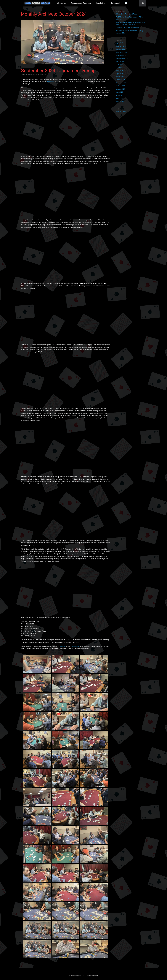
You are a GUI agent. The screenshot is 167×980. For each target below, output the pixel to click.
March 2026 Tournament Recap (127, 14)
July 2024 (120, 92)
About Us (62, 3)
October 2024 (121, 86)
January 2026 (121, 49)
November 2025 (122, 52)
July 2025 (120, 64)
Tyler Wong (50, 81)
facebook (63, 646)
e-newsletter (75, 646)
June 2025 (120, 67)
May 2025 (120, 71)
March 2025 (120, 77)
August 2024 (121, 89)
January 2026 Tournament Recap (127, 28)
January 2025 (121, 80)
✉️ (126, 3)
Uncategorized (121, 111)
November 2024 (122, 83)
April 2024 (120, 98)
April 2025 (120, 74)
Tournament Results (81, 3)
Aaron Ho (43, 75)
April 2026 (120, 43)
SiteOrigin (95, 975)
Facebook (116, 3)
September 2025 (122, 58)
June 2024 (120, 95)
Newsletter (101, 3)
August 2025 (121, 61)
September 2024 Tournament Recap (58, 71)
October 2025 (121, 55)
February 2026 (121, 46)
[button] (143, 3)
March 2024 (120, 101)
